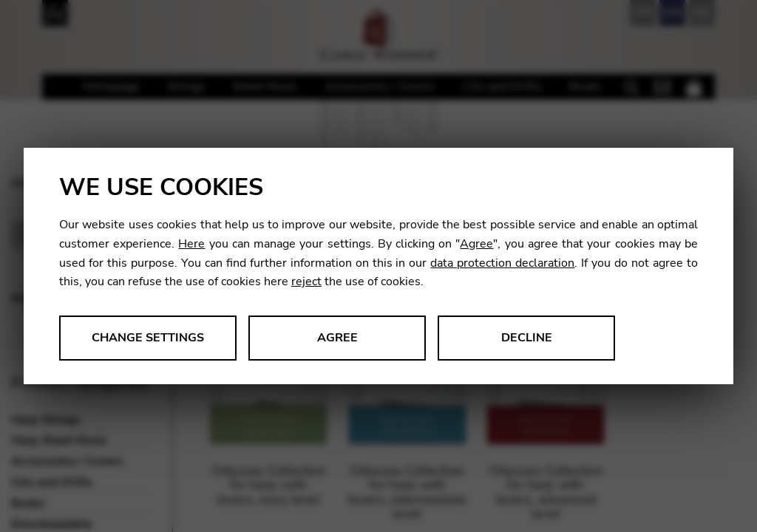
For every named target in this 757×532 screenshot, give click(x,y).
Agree (476, 244)
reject (306, 282)
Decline (527, 338)
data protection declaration (502, 263)
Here (191, 244)
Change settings (148, 338)
